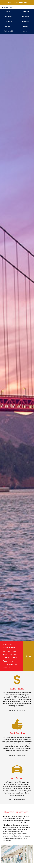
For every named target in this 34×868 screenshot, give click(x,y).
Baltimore (25, 31)
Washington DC (8, 31)
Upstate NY (8, 26)
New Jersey (8, 16)
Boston (25, 26)
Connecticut (25, 12)
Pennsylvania (25, 16)
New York (8, 12)
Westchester (25, 21)
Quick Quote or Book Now (17, 3)
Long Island (8, 21)
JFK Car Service (8, 7)
